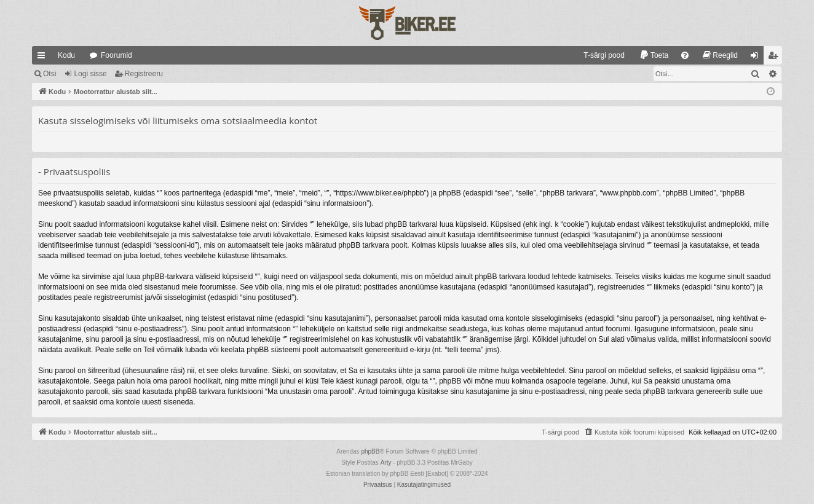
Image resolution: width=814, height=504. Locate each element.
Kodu (66, 55)
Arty (386, 463)
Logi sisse (90, 74)
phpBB (370, 451)
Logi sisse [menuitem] (757, 58)
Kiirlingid (44, 58)
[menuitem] (599, 55)
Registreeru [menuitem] (776, 58)
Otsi (49, 74)
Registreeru (144, 74)
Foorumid (117, 55)
